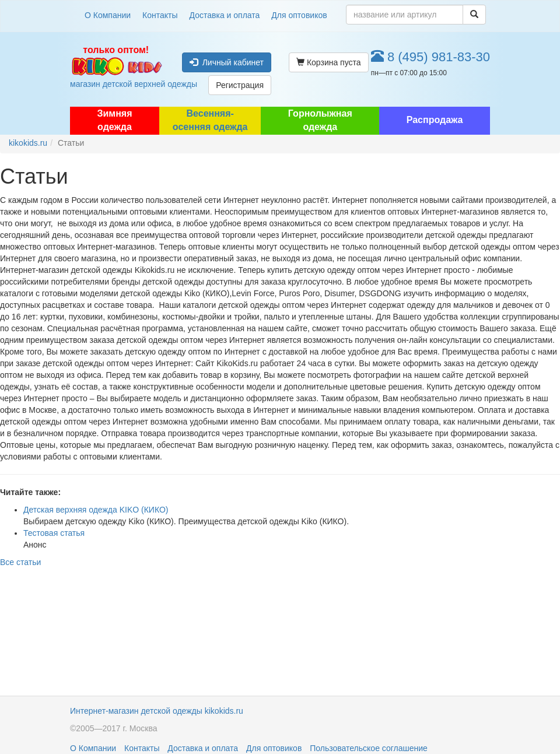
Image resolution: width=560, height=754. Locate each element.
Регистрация (240, 85)
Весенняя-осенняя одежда (210, 120)
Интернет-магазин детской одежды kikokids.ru (157, 711)
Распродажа (435, 120)
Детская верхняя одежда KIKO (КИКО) (96, 510)
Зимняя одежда (114, 120)
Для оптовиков (299, 15)
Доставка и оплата (225, 15)
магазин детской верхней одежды (116, 67)
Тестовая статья (54, 533)
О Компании (108, 15)
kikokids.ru (28, 143)
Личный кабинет (227, 62)
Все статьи (20, 562)
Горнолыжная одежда (320, 120)
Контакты (160, 15)
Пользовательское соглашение (369, 748)
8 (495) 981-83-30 (430, 57)
